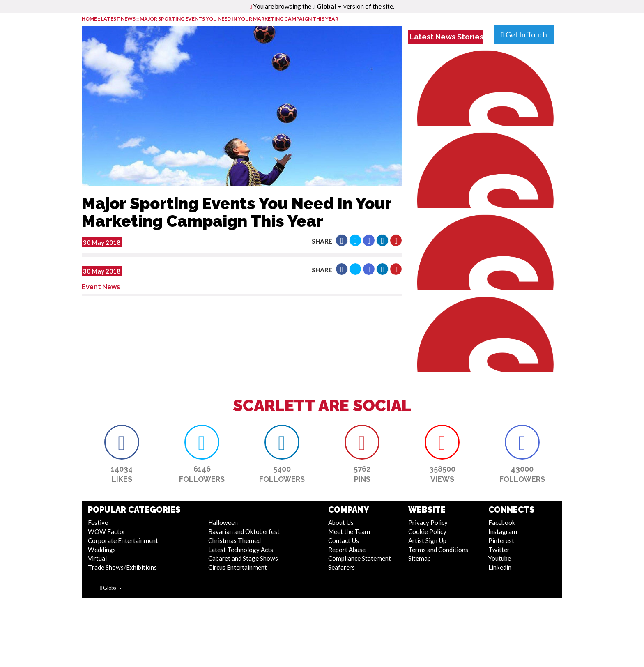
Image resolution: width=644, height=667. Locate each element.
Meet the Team (349, 531)
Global (329, 6)
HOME (89, 19)
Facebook (502, 522)
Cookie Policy (427, 531)
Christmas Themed (235, 540)
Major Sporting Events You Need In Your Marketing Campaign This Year (239, 19)
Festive (98, 522)
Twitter (499, 550)
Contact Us (344, 540)
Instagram (503, 531)
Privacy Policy (428, 522)
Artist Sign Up (427, 540)
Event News (101, 286)
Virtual (97, 558)
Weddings (102, 550)
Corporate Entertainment (123, 540)
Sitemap (420, 558)
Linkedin (500, 567)
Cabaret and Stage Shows (243, 558)
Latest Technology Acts (241, 550)
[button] (342, 240)
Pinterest (501, 540)
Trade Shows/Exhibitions (122, 567)
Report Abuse (347, 550)
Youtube (500, 558)
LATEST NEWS (119, 19)
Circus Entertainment (238, 567)
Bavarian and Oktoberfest (244, 531)
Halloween (223, 522)
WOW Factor (107, 531)
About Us (341, 522)
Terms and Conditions (438, 550)
